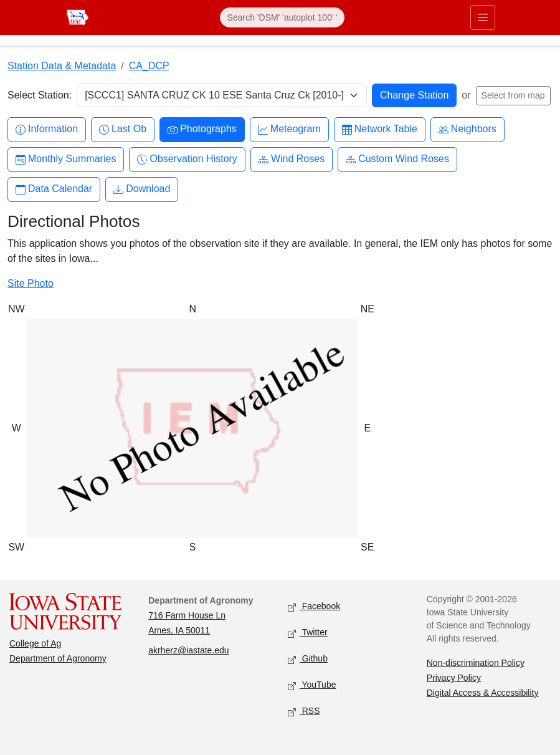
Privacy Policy (454, 678)
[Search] (282, 17)
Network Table (380, 129)
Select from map (513, 95)
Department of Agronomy (58, 658)
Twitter (308, 633)
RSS (304, 712)
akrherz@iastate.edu (188, 650)
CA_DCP (149, 66)
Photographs (202, 129)
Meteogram (289, 129)
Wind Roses (292, 159)
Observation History (187, 159)
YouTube (312, 685)
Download (142, 189)
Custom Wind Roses (397, 159)
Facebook (314, 607)
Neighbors (467, 129)
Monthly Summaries (66, 159)
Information (47, 129)
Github (308, 659)
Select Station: (40, 95)
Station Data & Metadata (62, 66)
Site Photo (31, 283)
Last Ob (123, 129)
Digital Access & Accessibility (483, 693)
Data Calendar (54, 189)
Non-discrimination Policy (476, 663)
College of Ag (35, 643)
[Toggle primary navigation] (483, 17)
